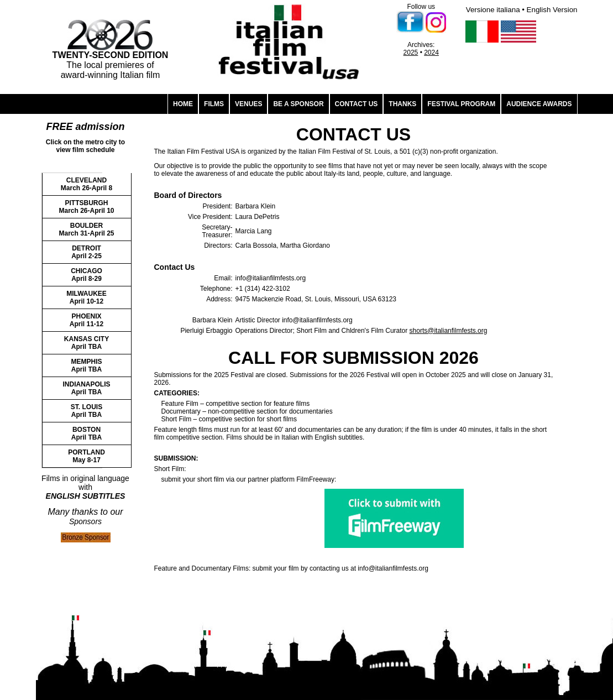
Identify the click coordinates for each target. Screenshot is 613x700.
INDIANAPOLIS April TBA (86, 388)
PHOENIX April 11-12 (87, 320)
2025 (411, 53)
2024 (431, 53)
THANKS (402, 104)
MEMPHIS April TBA (86, 365)
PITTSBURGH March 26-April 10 (86, 207)
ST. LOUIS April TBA (87, 411)
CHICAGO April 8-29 (87, 275)
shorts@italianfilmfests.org (449, 331)
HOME (183, 104)
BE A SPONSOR (298, 104)
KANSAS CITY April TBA (87, 343)
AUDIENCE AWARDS (539, 104)
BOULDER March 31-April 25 (86, 229)
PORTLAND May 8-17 (87, 456)
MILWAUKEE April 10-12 (87, 297)
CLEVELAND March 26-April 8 (87, 184)
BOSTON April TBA (87, 433)
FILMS (214, 104)
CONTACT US (357, 104)
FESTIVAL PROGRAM (461, 104)
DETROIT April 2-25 (87, 252)
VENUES (248, 104)
